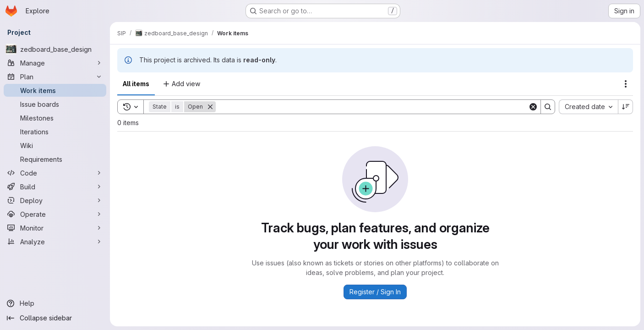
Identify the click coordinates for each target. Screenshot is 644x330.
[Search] (372, 107)
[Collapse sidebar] (55, 318)
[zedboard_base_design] (55, 49)
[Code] (55, 173)
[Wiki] (55, 145)
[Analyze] (55, 242)
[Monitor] (55, 228)
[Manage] (55, 63)
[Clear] (533, 107)
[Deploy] (55, 200)
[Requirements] (55, 159)
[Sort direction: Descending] (626, 107)
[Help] (55, 303)
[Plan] (55, 77)
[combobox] (588, 107)
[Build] (55, 187)
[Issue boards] (55, 104)
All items (136, 84)
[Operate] (55, 214)
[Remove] (210, 107)
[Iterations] (55, 132)
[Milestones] (55, 118)
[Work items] (55, 90)
